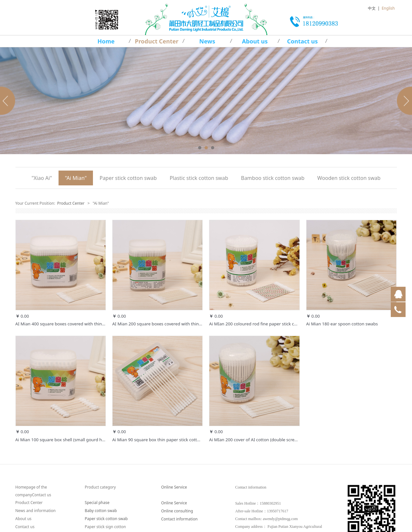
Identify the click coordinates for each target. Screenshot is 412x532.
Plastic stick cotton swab (199, 178)
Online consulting (177, 511)
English (388, 8)
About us (255, 41)
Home (106, 41)
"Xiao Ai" (42, 178)
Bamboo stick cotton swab (273, 178)
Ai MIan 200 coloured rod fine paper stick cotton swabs (264, 324)
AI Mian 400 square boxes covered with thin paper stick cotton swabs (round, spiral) (98, 324)
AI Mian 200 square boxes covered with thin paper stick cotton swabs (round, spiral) (195, 324)
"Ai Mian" (76, 178)
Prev (9, 101)
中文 (372, 8)
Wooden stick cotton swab (349, 178)
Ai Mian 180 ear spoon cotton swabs (342, 324)
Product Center (157, 41)
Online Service (174, 487)
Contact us (302, 41)
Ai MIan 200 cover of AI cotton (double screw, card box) (264, 440)
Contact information (179, 519)
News (207, 41)
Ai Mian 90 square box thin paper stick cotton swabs (164, 440)
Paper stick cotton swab (128, 178)
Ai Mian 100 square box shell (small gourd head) (63, 440)
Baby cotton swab (101, 511)
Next (403, 101)
